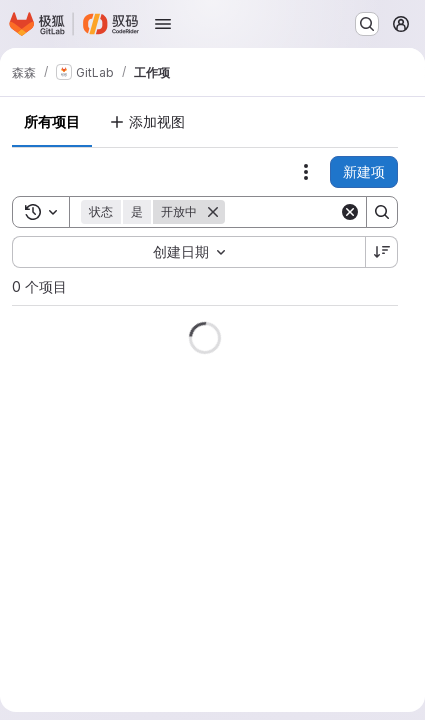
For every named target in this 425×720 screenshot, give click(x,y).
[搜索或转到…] (367, 24)
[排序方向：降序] (382, 252)
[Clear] (350, 212)
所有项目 (52, 121)
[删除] (213, 212)
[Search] (382, 212)
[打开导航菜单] (163, 24)
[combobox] (188, 252)
